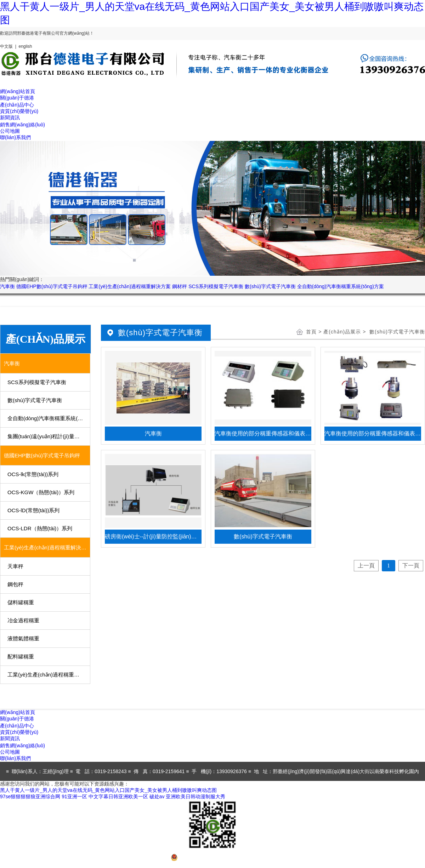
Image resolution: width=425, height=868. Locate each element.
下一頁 (411, 566)
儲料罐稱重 (21, 602)
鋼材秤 (180, 286)
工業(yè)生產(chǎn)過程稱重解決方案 (130, 286)
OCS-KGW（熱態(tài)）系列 (41, 492)
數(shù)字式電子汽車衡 (270, 286)
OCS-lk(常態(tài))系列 (33, 474)
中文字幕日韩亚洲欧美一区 (118, 796)
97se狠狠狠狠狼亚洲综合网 (30, 796)
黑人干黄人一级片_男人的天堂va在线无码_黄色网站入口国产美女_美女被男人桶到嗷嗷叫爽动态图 (108, 790)
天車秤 (15, 566)
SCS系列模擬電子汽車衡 (216, 286)
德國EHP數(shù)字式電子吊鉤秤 (52, 286)
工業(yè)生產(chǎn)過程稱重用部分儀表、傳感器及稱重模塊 (49, 675)
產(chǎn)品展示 (342, 332)
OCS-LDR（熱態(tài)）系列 (40, 528)
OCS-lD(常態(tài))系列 (34, 510)
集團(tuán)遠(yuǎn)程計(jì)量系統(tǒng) (49, 436)
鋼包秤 (15, 584)
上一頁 (366, 566)
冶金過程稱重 (23, 620)
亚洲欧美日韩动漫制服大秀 (195, 796)
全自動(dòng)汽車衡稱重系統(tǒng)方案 (341, 286)
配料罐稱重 (21, 656)
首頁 (311, 332)
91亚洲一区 (74, 796)
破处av (157, 796)
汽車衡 (7, 286)
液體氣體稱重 (23, 638)
